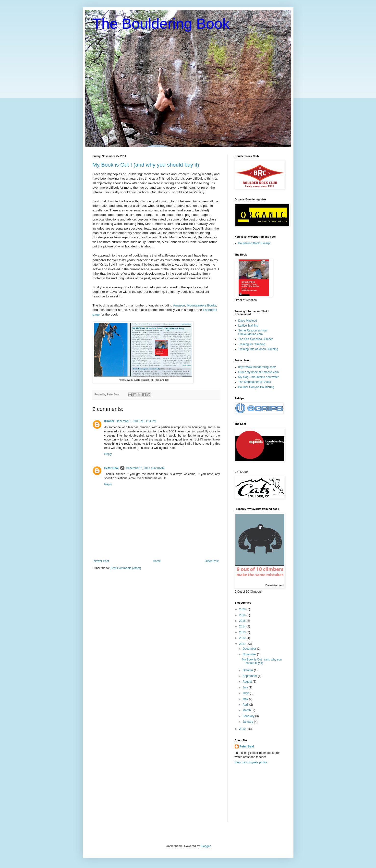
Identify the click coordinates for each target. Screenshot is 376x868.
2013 (243, 632)
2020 (243, 609)
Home (157, 561)
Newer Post (101, 561)
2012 (243, 638)
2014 (243, 626)
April (246, 705)
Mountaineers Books (201, 305)
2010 (243, 729)
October (248, 670)
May (246, 699)
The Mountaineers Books (255, 382)
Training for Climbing (252, 344)
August (248, 682)
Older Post (212, 561)
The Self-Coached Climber (256, 339)
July (246, 687)
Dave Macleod (248, 321)
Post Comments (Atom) (126, 568)
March (247, 710)
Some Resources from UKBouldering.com (253, 332)
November (250, 654)
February (249, 716)
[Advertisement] (259, 796)
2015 (243, 621)
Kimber (109, 421)
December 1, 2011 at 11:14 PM (136, 421)
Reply (108, 454)
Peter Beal (112, 468)
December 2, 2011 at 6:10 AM (145, 468)
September (250, 676)
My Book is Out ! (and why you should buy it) (146, 165)
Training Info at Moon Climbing (258, 349)
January (248, 722)
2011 (243, 644)
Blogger (206, 846)
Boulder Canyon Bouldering (256, 387)
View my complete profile (251, 762)
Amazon (179, 305)
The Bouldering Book (161, 24)
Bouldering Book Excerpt (255, 243)
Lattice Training (248, 326)
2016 (243, 615)
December (250, 649)
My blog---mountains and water (259, 377)
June (246, 693)
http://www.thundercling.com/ (257, 367)
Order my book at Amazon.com (259, 372)
